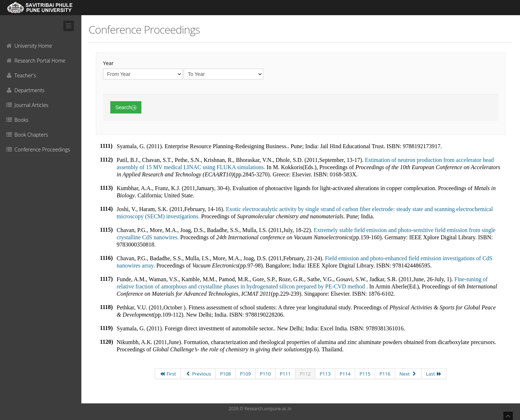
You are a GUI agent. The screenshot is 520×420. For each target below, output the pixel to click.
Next (408, 374)
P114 (345, 374)
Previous (198, 374)
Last (434, 374)
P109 (246, 374)
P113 (325, 374)
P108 (225, 374)
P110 (265, 374)
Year (108, 63)
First (168, 374)
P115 (365, 374)
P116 (385, 374)
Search (126, 107)
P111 (285, 374)
